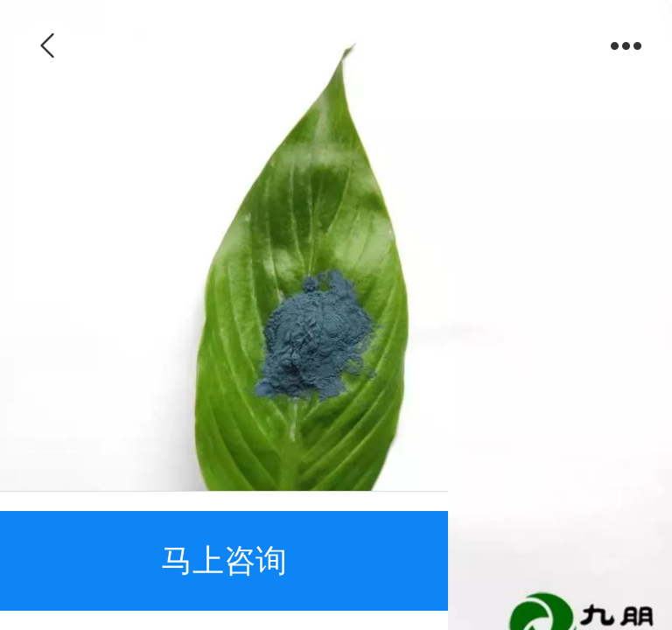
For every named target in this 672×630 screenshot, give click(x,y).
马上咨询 (224, 560)
